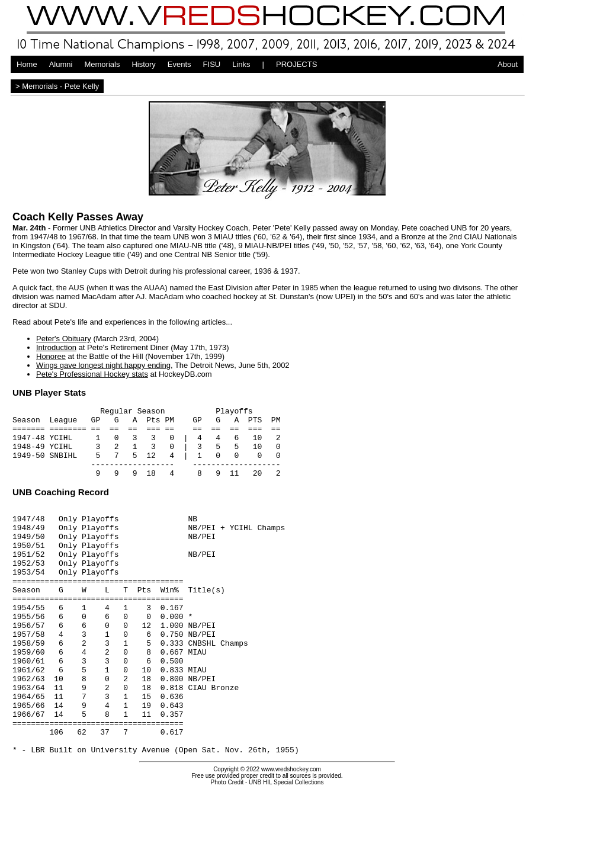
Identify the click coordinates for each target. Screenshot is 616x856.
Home (27, 64)
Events (179, 64)
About (508, 64)
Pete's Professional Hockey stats (92, 374)
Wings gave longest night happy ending (103, 365)
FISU (212, 64)
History (143, 64)
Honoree (51, 356)
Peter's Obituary (64, 339)
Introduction (56, 347)
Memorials (102, 64)
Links (241, 64)
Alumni (61, 64)
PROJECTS (296, 64)
